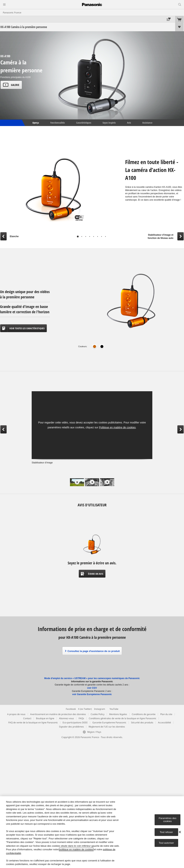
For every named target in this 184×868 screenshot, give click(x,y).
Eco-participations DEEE (75, 722)
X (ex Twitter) (85, 709)
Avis (129, 123)
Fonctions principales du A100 (15, 77)
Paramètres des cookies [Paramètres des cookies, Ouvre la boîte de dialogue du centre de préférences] (168, 820)
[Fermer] (180, 832)
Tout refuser (166, 832)
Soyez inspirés (109, 123)
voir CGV (92, 688)
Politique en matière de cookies (117, 427)
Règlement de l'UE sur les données (107, 727)
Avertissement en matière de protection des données (58, 714)
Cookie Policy (98, 714)
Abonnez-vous (66, 718)
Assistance (147, 123)
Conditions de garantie (144, 714)
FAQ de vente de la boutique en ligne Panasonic (33, 722)
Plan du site (166, 714)
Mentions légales (118, 714)
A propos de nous (16, 714)
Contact (27, 718)
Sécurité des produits (142, 722)
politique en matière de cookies (76, 849)
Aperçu (35, 123)
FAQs (81, 718)
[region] (92, 832)
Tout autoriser (166, 843)
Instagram (100, 709)
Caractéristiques (84, 123)
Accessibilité (164, 722)
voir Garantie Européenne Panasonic (92, 694)
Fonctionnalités (58, 123)
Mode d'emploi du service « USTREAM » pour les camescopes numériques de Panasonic (92, 678)
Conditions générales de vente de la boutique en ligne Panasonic (123, 718)
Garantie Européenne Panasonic (109, 722)
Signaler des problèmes (71, 727)
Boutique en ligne (45, 718)
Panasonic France (12, 13)
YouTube (114, 709)
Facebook (71, 709)
